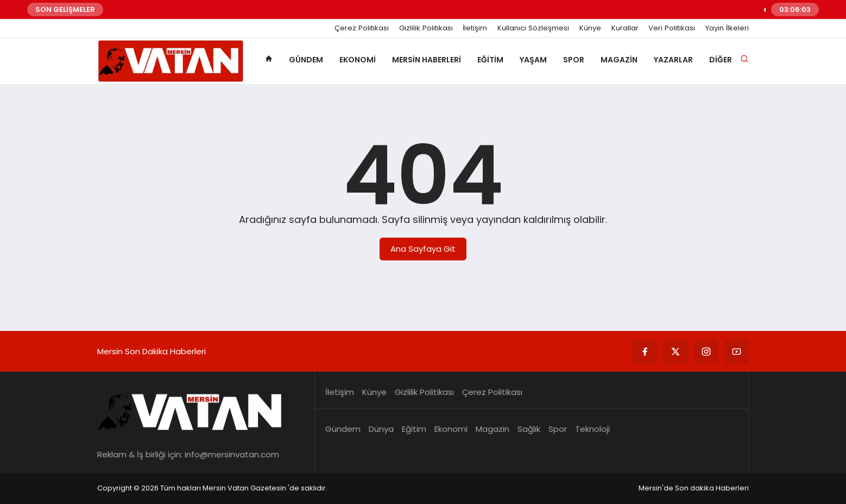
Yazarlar (673, 60)
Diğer (721, 60)
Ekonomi (358, 60)
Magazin (619, 60)
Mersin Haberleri (427, 60)
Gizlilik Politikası (426, 28)
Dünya (381, 429)
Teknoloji (592, 429)
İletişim (475, 28)
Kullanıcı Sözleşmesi (533, 28)
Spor (574, 60)
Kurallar (625, 28)
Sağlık (529, 429)
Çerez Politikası (362, 28)
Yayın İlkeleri (727, 28)
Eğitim (490, 60)
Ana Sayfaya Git (423, 249)
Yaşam (533, 60)
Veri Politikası (672, 28)
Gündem (306, 60)
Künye (590, 28)
